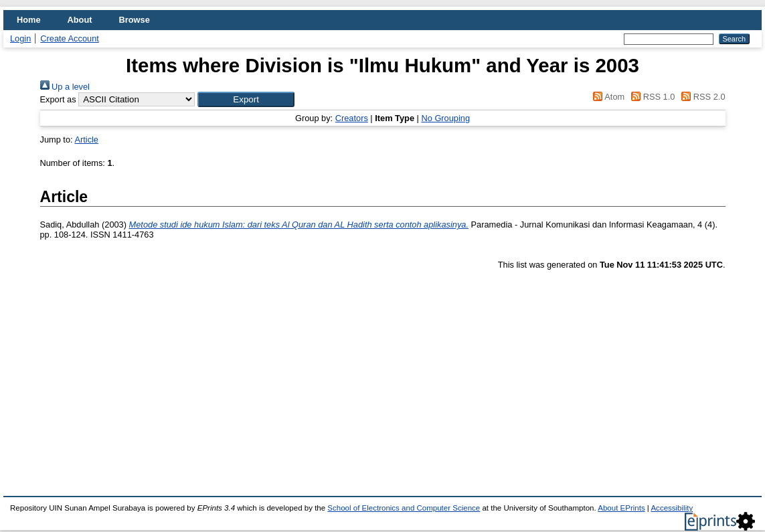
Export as (58, 99)
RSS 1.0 (651, 97)
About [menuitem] (80, 20)
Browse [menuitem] (135, 20)
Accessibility (672, 508)
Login (20, 38)
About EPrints (621, 508)
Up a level (65, 87)
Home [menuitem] (29, 20)
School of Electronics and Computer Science (404, 508)
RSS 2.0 (701, 97)
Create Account (70, 38)
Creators (352, 118)
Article (86, 140)
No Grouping (445, 118)
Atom (607, 97)
